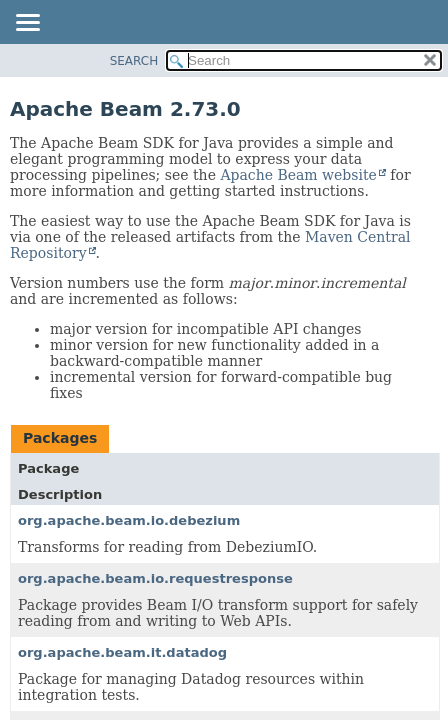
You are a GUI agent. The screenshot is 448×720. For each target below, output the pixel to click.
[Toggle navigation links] (27, 24)
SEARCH (134, 61)
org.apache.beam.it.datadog (122, 652)
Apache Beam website (298, 175)
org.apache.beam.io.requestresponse (155, 578)
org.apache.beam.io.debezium (129, 520)
